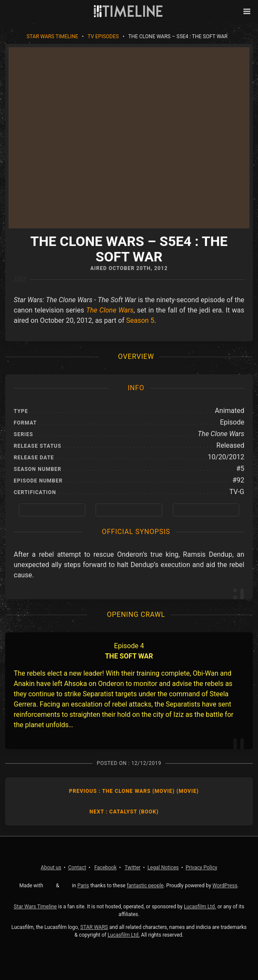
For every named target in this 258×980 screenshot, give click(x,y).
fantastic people (145, 886)
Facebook (105, 868)
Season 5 (140, 320)
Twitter (133, 868)
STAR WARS (94, 927)
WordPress (225, 886)
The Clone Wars (110, 310)
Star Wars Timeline (52, 36)
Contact (77, 868)
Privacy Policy (201, 868)
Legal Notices (163, 868)
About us (51, 868)
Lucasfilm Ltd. (200, 907)
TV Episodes (103, 36)
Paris (83, 886)
